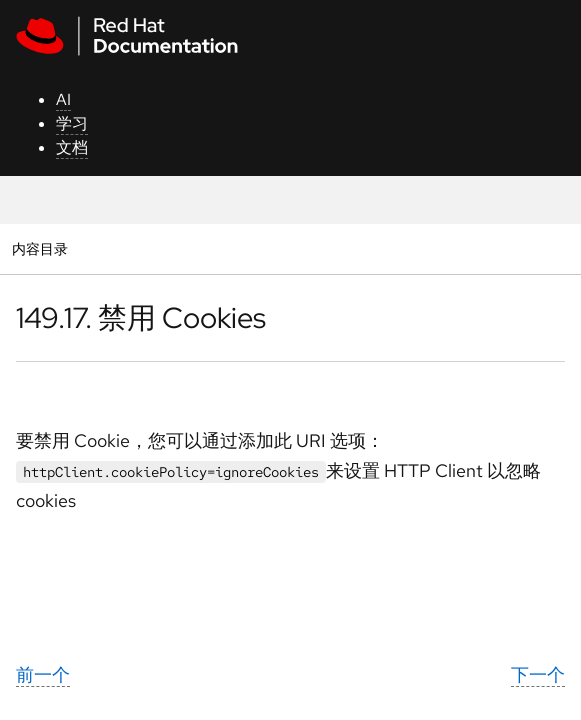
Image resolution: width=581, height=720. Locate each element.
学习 (72, 123)
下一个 (538, 674)
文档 (72, 147)
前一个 (43, 674)
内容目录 (39, 248)
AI (63, 99)
